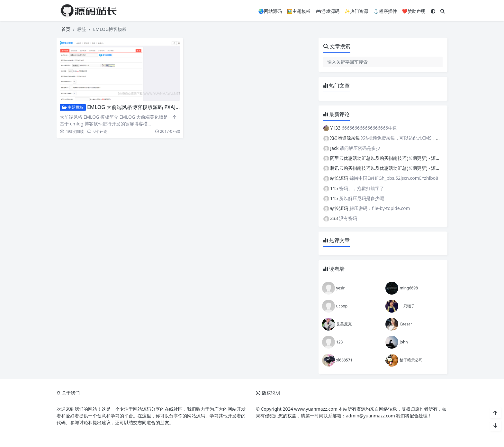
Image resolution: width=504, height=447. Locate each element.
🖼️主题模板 (299, 11)
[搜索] (443, 11)
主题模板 (73, 107)
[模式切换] (433, 11)
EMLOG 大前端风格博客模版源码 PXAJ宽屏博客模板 (147, 107)
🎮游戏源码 (327, 11)
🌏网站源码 (270, 11)
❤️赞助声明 (414, 11)
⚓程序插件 (385, 11)
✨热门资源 (356, 11)
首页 (66, 29)
